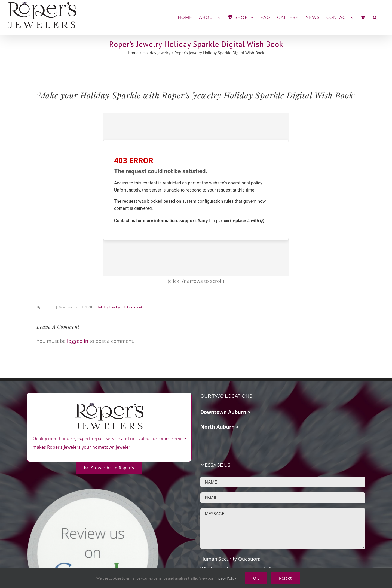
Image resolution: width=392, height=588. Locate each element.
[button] (375, 17)
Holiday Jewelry (108, 307)
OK (256, 578)
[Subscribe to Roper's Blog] (109, 468)
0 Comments (134, 307)
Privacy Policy (225, 578)
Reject (285, 578)
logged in (78, 341)
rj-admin (48, 307)
